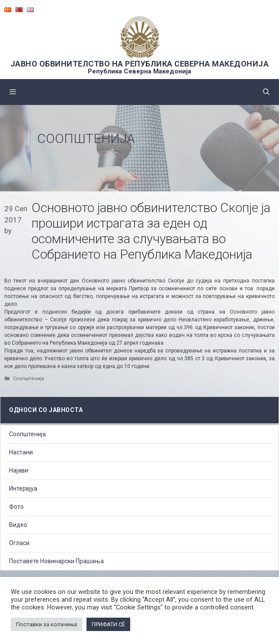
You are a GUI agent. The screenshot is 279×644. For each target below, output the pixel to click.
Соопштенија (86, 138)
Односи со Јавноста (46, 410)
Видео (18, 525)
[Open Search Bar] (266, 92)
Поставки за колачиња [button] (46, 624)
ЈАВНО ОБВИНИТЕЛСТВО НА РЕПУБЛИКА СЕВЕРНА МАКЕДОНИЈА (140, 64)
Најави (19, 470)
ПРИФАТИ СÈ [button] (108, 624)
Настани (21, 452)
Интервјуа (23, 489)
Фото (16, 507)
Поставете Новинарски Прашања (56, 561)
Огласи (19, 543)
